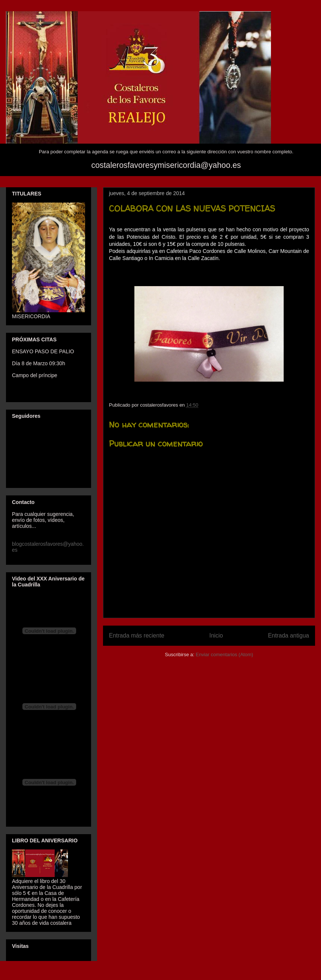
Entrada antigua (289, 635)
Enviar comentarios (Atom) (224, 655)
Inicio (216, 635)
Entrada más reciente (137, 635)
